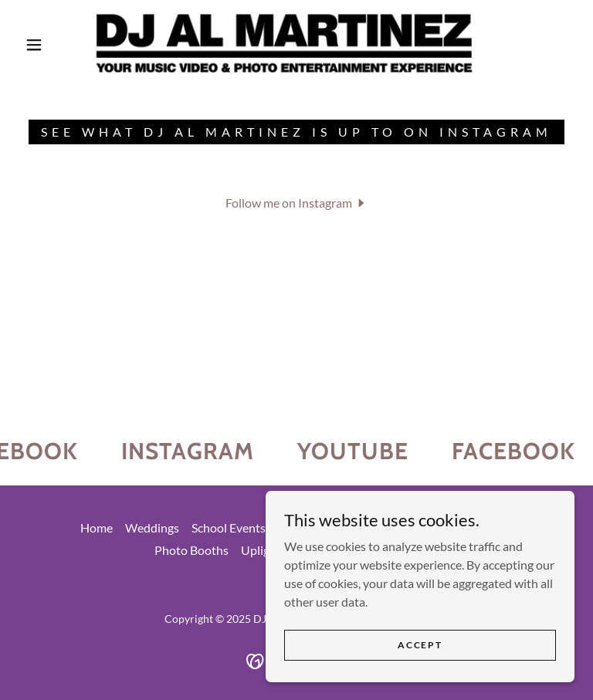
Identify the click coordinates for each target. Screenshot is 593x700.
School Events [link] (229, 528)
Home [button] (97, 528)
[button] (34, 45)
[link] (284, 43)
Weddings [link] (152, 528)
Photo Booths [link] (191, 550)
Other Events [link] (313, 528)
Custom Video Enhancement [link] (437, 528)
